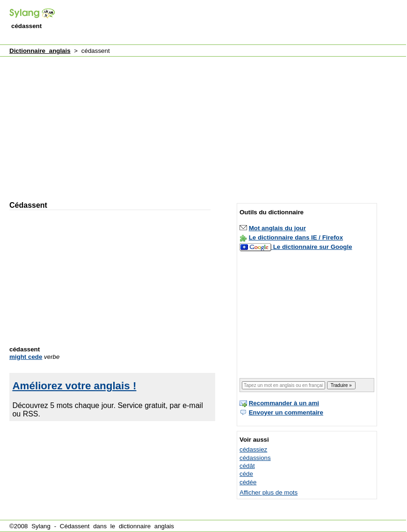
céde (246, 474)
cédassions (255, 458)
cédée (248, 482)
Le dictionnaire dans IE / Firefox (296, 237)
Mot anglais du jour (277, 228)
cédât (247, 466)
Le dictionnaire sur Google (313, 247)
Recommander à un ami (284, 403)
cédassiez (253, 449)
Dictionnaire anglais (40, 51)
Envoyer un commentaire (286, 412)
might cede (26, 357)
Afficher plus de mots (269, 492)
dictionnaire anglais (146, 526)
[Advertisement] (117, 124)
